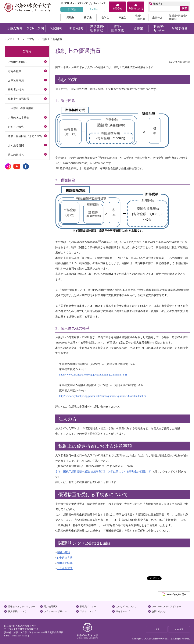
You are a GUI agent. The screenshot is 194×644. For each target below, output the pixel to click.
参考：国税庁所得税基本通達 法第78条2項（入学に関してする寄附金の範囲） (101, 471)
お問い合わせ (159, 611)
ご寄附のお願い (17, 62)
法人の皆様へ (16, 155)
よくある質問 (65, 568)
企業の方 (157, 17)
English (94, 9)
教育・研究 (76, 28)
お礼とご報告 (16, 127)
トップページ (12, 39)
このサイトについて (126, 607)
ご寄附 (31, 39)
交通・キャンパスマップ (74, 3)
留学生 (88, 17)
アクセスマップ (88, 611)
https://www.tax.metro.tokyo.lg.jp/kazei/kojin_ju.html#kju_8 (92, 375)
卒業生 (122, 17)
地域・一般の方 (140, 17)
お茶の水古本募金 (19, 118)
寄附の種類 (63, 552)
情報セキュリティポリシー (22, 607)
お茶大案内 (14, 28)
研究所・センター (159, 28)
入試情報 (56, 28)
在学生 (105, 17)
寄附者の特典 (65, 563)
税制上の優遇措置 (19, 99)
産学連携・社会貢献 (97, 28)
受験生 (70, 17)
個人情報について (17, 611)
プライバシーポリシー (55, 611)
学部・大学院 (35, 28)
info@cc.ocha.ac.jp (21, 636)
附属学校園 (180, 28)
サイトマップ (97, 3)
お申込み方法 (65, 558)
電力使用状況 (51, 607)
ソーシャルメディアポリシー (167, 607)
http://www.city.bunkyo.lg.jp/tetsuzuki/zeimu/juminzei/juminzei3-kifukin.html (101, 396)
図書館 (138, 28)
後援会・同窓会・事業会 (178, 17)
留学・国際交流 (118, 28)
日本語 (72, 9)
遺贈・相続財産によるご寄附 (25, 136)
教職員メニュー (88, 607)
